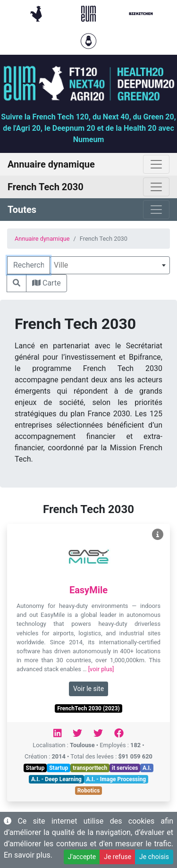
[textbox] (110, 265)
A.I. (147, 768)
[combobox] (110, 265)
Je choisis (154, 857)
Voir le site (88, 689)
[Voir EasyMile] (158, 535)
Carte (46, 283)
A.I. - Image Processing (116, 779)
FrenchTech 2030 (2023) (88, 708)
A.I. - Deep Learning (56, 779)
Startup (35, 768)
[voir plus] (101, 669)
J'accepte (82, 857)
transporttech (90, 768)
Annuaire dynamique (42, 239)
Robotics (89, 791)
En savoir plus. (28, 855)
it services (125, 768)
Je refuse (118, 857)
